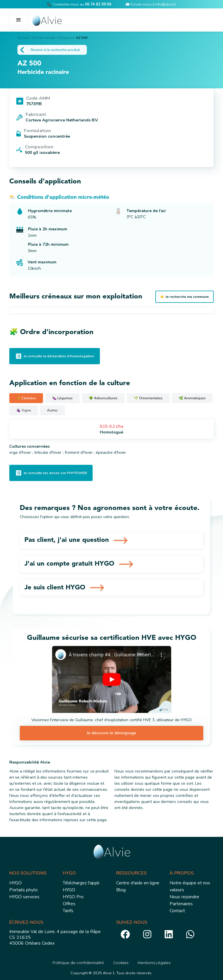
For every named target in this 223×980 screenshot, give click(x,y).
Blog (121, 889)
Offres (69, 903)
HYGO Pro (73, 896)
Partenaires (181, 903)
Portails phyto (24, 889)
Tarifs (68, 910)
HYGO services (24, 896)
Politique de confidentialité (78, 962)
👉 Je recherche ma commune (185, 297)
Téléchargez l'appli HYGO (81, 886)
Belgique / (66, 38)
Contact (177, 910)
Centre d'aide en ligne (138, 882)
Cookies (121, 962)
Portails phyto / (45, 38)
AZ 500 (82, 38)
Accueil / (24, 38)
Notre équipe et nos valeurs (190, 886)
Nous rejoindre (184, 896)
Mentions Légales (154, 962)
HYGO (16, 882)
